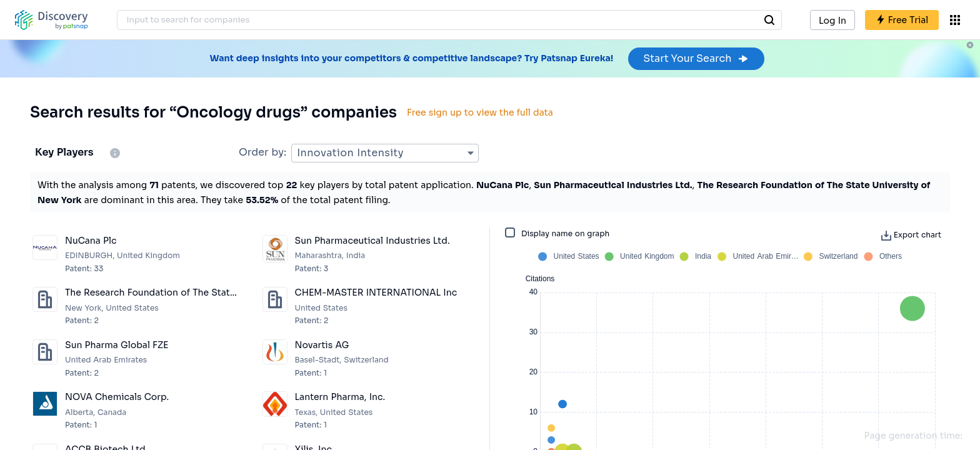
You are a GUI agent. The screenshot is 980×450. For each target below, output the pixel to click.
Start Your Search (696, 58)
